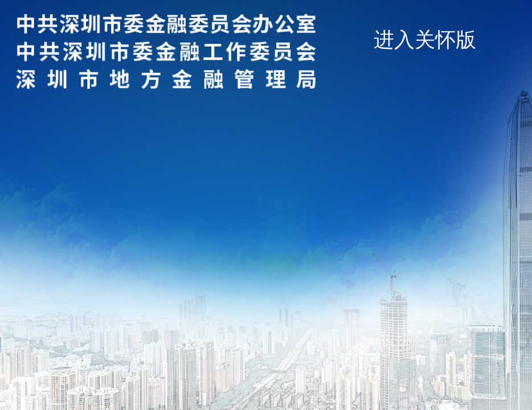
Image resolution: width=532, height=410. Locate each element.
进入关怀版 (425, 40)
